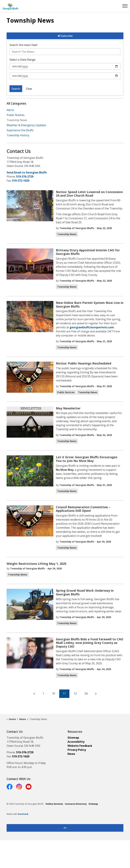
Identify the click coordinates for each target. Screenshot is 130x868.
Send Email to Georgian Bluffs (27, 172)
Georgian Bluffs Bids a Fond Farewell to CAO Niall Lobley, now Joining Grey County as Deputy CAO (90, 643)
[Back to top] (65, 828)
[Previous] (34, 694)
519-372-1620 (21, 181)
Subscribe (65, 36)
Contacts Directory (76, 804)
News (71, 754)
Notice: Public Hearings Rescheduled (84, 363)
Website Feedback (80, 746)
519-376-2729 (25, 177)
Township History (18, 135)
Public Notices (66, 392)
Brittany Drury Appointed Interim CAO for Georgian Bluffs (88, 252)
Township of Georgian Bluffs (77, 228)
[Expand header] (125, 6)
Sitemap (73, 738)
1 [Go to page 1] (43, 694)
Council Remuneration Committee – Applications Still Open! (83, 509)
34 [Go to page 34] (86, 694)
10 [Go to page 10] (53, 694)
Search (16, 89)
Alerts (10, 110)
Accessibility (76, 742)
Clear (29, 89)
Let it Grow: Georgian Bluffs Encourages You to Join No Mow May (87, 459)
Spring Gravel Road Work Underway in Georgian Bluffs (85, 593)
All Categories (16, 103)
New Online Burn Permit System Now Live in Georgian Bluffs (90, 305)
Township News (67, 234)
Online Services (54, 804)
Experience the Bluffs (20, 130)
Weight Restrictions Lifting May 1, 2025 (36, 564)
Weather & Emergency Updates (26, 125)
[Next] (96, 694)
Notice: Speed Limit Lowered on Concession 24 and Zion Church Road (89, 194)
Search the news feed (23, 45)
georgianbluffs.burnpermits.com (92, 327)
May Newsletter (68, 408)
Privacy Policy (77, 750)
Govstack (23, 814)
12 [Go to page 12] (75, 694)
